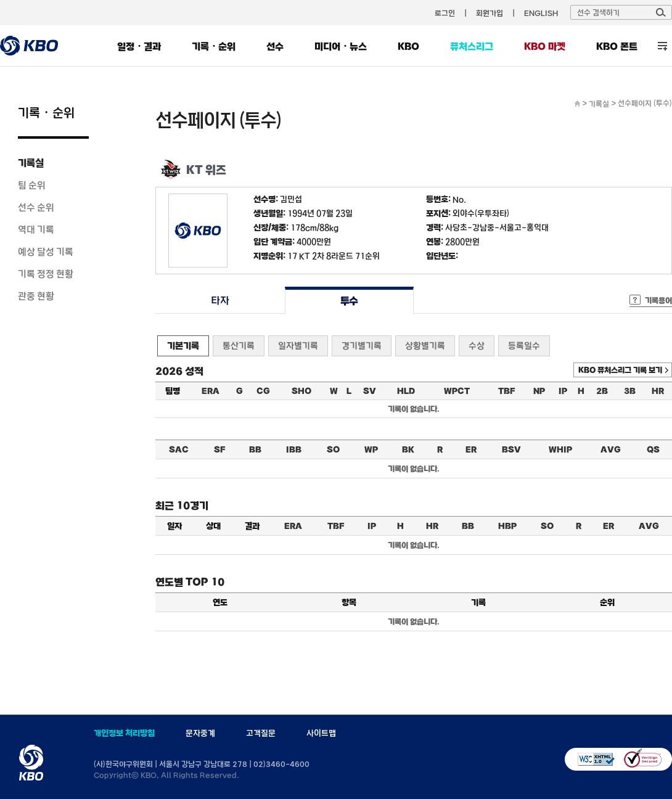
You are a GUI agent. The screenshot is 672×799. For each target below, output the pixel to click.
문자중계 (200, 733)
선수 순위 (36, 207)
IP (563, 391)
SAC (179, 449)
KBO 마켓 (545, 46)
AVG (611, 449)
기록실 (31, 163)
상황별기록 (425, 346)
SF (219, 449)
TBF (506, 391)
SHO (301, 391)
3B (630, 391)
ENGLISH (541, 13)
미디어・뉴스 (341, 46)
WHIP (560, 449)
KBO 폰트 (617, 46)
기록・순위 (214, 46)
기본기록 (183, 346)
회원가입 (490, 13)
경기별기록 (362, 346)
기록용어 (658, 300)
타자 (220, 301)
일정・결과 (139, 46)
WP (371, 449)
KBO (408, 46)
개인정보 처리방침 (124, 733)
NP (539, 391)
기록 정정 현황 (46, 274)
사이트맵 (321, 733)
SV (370, 391)
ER (471, 449)
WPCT (457, 391)
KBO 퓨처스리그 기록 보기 (620, 370)
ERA (211, 391)
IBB (294, 449)
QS (653, 449)
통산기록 (239, 346)
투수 (349, 301)
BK (408, 449)
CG (263, 391)
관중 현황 (36, 296)
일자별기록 (298, 346)
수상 (477, 346)
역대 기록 (36, 229)
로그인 (445, 13)
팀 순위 (32, 185)
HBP (507, 526)
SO (333, 449)
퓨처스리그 (472, 46)
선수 (275, 46)
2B (602, 391)
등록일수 (524, 346)
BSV (511, 449)
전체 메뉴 (662, 46)
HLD (406, 391)
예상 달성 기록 (46, 252)
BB (255, 449)
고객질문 (261, 733)
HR (658, 391)
